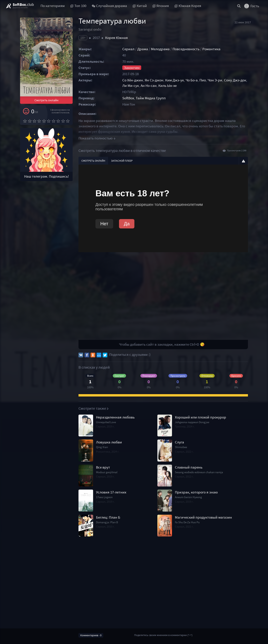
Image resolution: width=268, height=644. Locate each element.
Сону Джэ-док (235, 80)
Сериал (128, 49)
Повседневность (186, 49)
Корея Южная (116, 38)
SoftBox (128, 98)
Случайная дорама (109, 6)
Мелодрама (160, 49)
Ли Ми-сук (131, 86)
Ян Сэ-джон (154, 80)
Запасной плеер (122, 161)
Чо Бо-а (192, 80)
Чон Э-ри (215, 80)
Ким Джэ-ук (175, 80)
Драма (143, 49)
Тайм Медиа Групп (151, 98)
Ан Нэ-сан (149, 86)
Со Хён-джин (133, 80)
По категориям (53, 6)
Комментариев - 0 (91, 635)
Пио (203, 80)
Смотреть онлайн (46, 100)
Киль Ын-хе (167, 86)
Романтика (211, 49)
